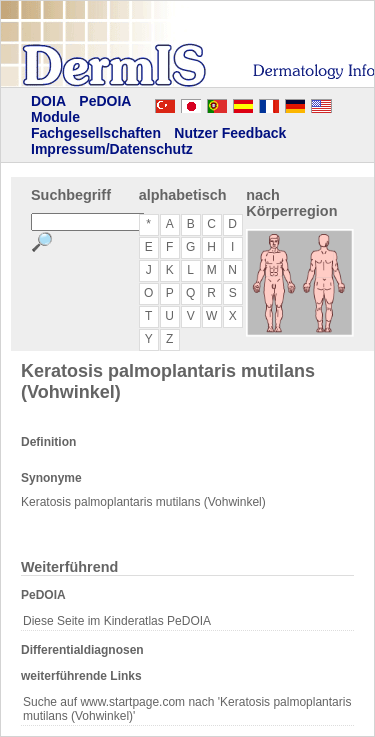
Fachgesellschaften (96, 133)
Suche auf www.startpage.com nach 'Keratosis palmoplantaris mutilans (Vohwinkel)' (187, 709)
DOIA (48, 101)
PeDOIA (105, 101)
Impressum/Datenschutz (112, 149)
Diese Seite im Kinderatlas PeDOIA (117, 621)
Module (55, 117)
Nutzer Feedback (230, 133)
